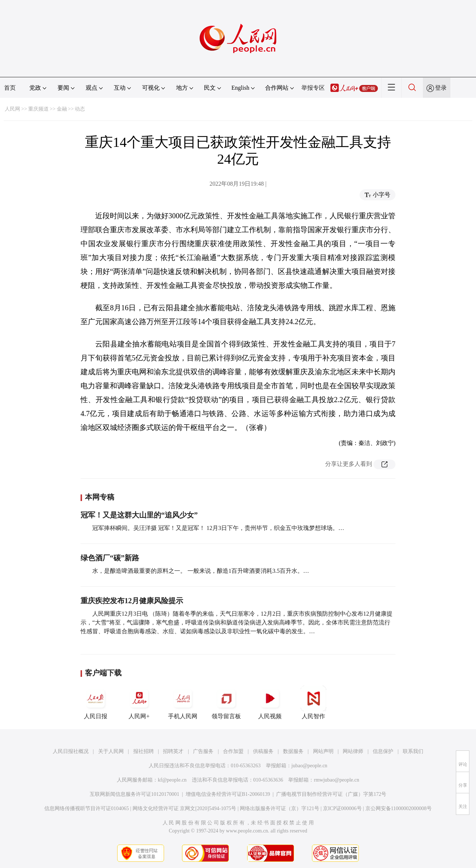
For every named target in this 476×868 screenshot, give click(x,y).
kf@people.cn (172, 780)
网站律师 (353, 751)
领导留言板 (226, 702)
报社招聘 (144, 751)
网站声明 (323, 751)
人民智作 (313, 702)
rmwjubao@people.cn (336, 780)
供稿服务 (263, 751)
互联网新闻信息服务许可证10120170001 (135, 794)
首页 (10, 88)
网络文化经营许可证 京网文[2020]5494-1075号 (185, 808)
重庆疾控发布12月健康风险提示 (132, 601)
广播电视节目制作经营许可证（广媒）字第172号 (331, 794)
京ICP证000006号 (342, 808)
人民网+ (139, 702)
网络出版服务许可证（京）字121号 (280, 808)
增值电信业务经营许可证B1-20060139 (228, 794)
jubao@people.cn (309, 766)
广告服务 (203, 751)
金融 (62, 109)
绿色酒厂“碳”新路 (110, 558)
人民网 (12, 109)
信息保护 (383, 751)
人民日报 (96, 702)
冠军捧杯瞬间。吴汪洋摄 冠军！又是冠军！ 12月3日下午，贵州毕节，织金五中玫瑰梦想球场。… (218, 528)
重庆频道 (38, 109)
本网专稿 (100, 497)
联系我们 (413, 751)
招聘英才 (173, 751)
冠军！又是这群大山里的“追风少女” (139, 515)
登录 (441, 88)
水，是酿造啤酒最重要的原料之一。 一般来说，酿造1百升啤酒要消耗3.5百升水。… (201, 571)
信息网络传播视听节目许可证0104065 (87, 808)
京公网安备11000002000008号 (399, 808)
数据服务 (293, 751)
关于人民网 (111, 751)
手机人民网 (183, 702)
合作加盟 (233, 751)
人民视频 (270, 702)
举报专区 (313, 88)
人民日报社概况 (71, 751)
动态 (80, 109)
